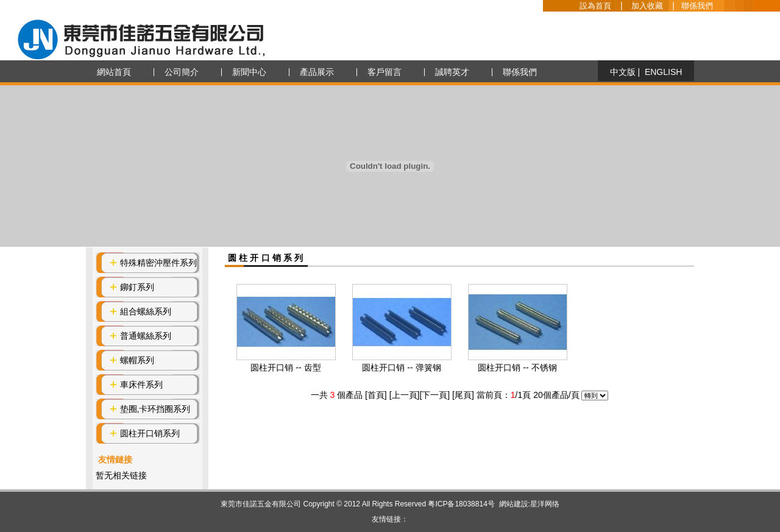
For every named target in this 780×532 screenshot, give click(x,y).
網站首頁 (114, 72)
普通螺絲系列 (146, 336)
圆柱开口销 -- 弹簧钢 (401, 367)
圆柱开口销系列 (150, 433)
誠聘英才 (452, 72)
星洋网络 (545, 504)
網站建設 (514, 504)
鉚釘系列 (137, 287)
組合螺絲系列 (146, 311)
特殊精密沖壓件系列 (158, 263)
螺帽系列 (137, 360)
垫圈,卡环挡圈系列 (155, 409)
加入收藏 (647, 6)
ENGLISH (663, 72)
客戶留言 (385, 72)
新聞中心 (249, 72)
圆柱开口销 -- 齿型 (285, 367)
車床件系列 (141, 385)
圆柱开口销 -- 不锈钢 (517, 367)
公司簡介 (182, 72)
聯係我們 (697, 6)
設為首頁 (595, 6)
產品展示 (317, 72)
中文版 (623, 72)
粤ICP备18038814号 (461, 504)
